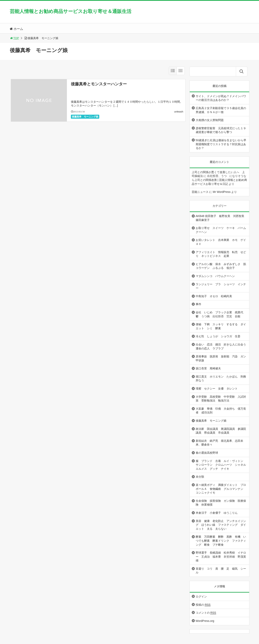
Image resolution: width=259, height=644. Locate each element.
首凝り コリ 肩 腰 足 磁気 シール (221, 571)
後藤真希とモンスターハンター (99, 84)
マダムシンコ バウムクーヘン (215, 276)
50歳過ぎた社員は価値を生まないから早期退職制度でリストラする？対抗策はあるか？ (221, 144)
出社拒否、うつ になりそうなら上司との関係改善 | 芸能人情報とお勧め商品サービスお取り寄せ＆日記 (219, 180)
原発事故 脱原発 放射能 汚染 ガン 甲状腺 (222, 358)
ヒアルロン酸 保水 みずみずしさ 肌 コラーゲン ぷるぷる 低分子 (222, 266)
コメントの (206, 613)
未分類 (200, 477)
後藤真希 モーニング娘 (85, 117)
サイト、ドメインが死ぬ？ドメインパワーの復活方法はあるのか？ (221, 98)
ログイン (201, 597)
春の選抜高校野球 (207, 453)
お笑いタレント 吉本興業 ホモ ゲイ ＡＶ (222, 242)
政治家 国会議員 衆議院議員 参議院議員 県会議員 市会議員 (221, 431)
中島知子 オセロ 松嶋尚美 (214, 296)
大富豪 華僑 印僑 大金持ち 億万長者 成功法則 (221, 411)
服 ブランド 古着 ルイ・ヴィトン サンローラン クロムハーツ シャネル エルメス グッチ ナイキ (222, 465)
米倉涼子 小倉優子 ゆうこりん (217, 513)
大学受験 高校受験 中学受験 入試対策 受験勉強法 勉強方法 (221, 399)
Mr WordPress (222, 192)
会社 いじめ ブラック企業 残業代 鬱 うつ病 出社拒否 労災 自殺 (221, 314)
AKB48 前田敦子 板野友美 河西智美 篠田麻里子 (221, 218)
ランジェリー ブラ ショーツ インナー (221, 286)
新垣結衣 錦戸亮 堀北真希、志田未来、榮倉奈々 (219, 443)
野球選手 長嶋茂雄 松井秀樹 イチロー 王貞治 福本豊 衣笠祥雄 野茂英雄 (221, 557)
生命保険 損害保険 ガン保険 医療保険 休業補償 (221, 503)
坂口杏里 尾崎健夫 (208, 368)
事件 (198, 304)
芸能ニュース (200, 192)
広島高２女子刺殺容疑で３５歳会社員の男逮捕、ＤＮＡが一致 (221, 110)
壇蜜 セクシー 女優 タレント (217, 389)
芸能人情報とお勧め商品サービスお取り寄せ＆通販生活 (71, 11)
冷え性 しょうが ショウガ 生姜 (218, 336)
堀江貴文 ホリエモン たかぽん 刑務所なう (221, 379)
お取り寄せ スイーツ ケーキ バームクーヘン (221, 230)
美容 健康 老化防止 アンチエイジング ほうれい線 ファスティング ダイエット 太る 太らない (221, 525)
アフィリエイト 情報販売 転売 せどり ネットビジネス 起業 (221, 254)
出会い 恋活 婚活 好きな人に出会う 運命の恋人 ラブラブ (222, 346)
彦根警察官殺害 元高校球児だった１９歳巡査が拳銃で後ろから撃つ (221, 130)
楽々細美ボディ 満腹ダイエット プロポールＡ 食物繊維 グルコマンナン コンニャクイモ (221, 489)
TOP (14, 38)
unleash (179, 112)
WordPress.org (205, 621)
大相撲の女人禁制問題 (210, 120)
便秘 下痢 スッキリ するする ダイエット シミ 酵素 (221, 326)
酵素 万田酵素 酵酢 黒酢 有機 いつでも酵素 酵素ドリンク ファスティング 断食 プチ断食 (221, 541)
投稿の (203, 605)
